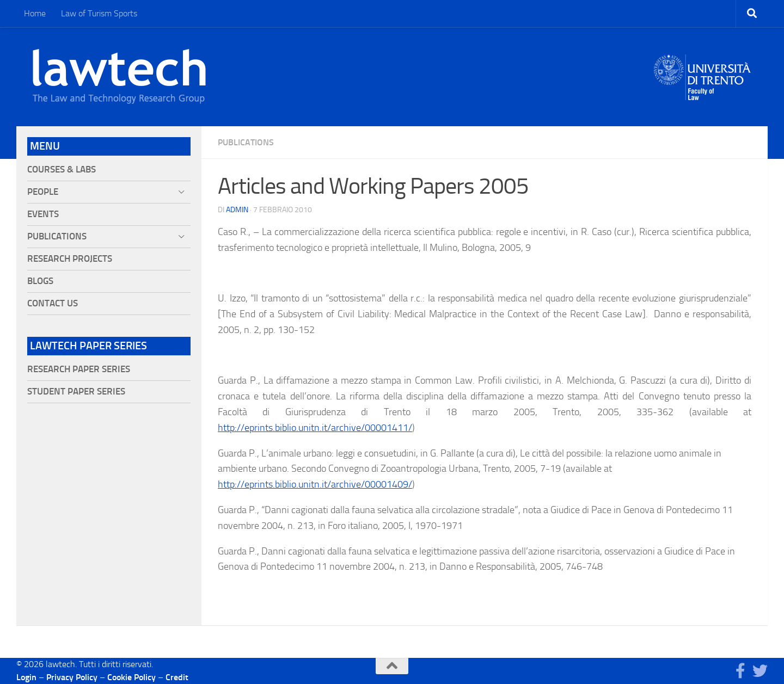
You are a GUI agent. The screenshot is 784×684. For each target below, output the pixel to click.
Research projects (70, 259)
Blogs (40, 281)
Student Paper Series (76, 392)
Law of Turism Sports (99, 13)
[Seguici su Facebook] (740, 671)
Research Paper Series (79, 369)
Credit (177, 677)
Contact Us (53, 303)
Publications (246, 142)
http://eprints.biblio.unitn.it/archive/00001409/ (315, 484)
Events (43, 214)
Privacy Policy (72, 677)
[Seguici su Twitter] (760, 671)
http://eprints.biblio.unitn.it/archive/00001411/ (315, 428)
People (43, 192)
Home (35, 13)
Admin (237, 210)
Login (26, 677)
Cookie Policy (131, 677)
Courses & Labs (62, 170)
